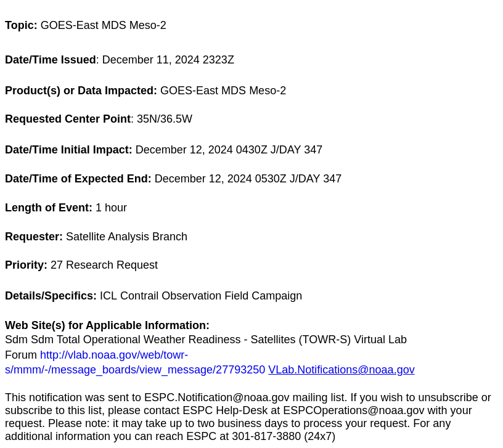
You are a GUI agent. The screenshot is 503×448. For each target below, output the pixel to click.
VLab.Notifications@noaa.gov (341, 370)
